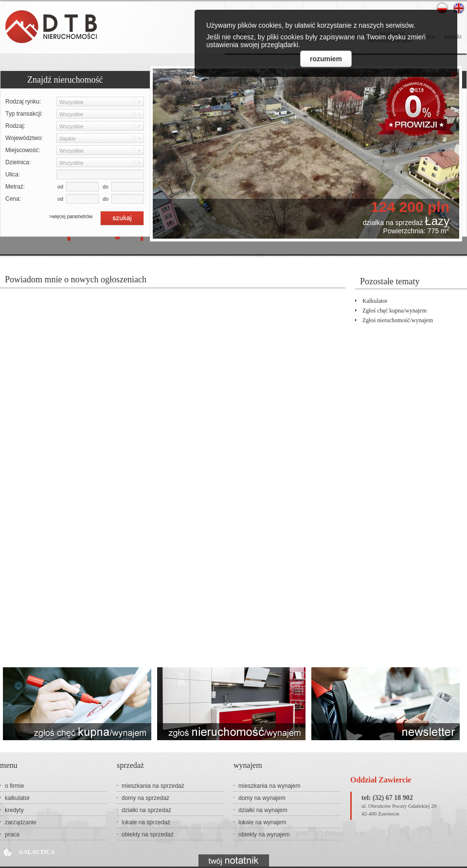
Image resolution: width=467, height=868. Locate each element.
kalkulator (375, 301)
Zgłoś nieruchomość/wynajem (398, 320)
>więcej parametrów (71, 217)
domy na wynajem (262, 798)
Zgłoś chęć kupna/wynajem (395, 311)
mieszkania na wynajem (269, 786)
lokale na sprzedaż (146, 822)
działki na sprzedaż (146, 810)
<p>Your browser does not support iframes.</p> (173, 470)
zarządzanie (21, 822)
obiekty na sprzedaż (148, 834)
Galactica (37, 852)
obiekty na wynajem (264, 834)
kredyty (14, 810)
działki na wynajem (263, 810)
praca (12, 834)
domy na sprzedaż (145, 798)
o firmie (14, 786)
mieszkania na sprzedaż (153, 786)
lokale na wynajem (262, 822)
